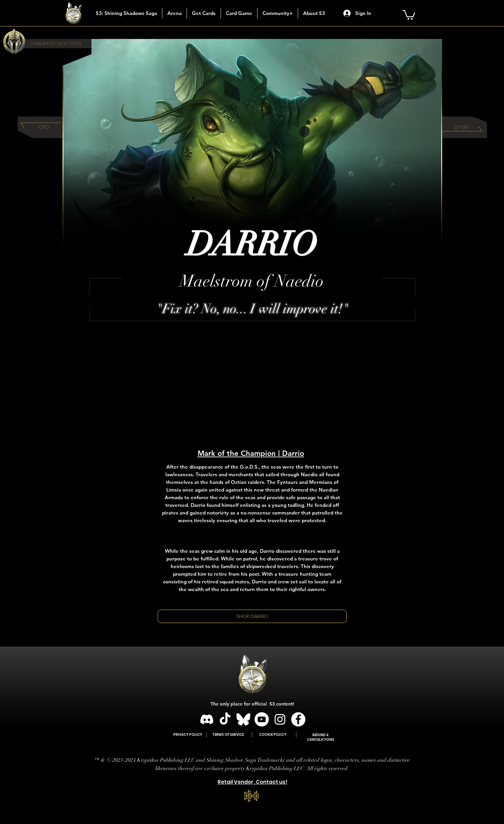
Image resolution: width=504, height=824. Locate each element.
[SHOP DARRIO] (252, 616)
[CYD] (44, 127)
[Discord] (207, 719)
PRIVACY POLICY (188, 735)
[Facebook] (298, 719)
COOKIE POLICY (273, 735)
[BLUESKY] (243, 719)
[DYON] (461, 127)
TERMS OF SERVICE (228, 735)
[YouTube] (262, 719)
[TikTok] (225, 719)
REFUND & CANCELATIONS (321, 737)
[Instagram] (280, 719)
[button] (204, 13)
